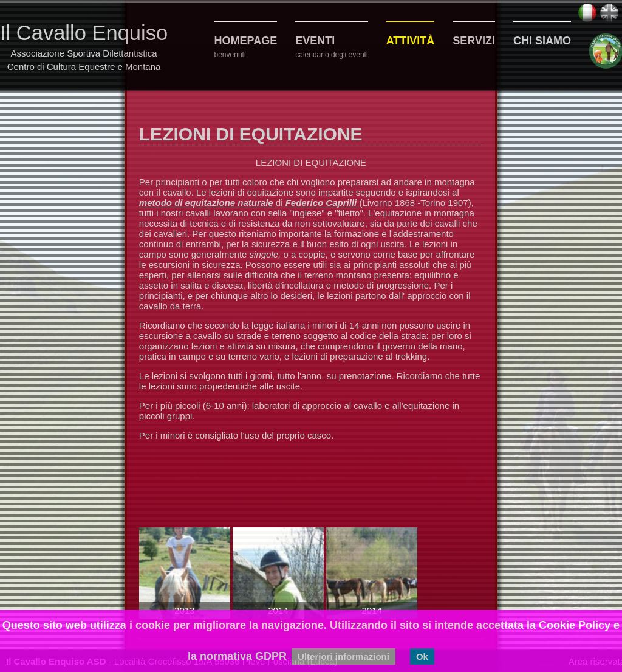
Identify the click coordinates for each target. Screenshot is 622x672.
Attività (411, 41)
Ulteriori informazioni (343, 657)
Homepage (246, 41)
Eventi (315, 41)
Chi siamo (542, 41)
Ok (422, 657)
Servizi (474, 41)
